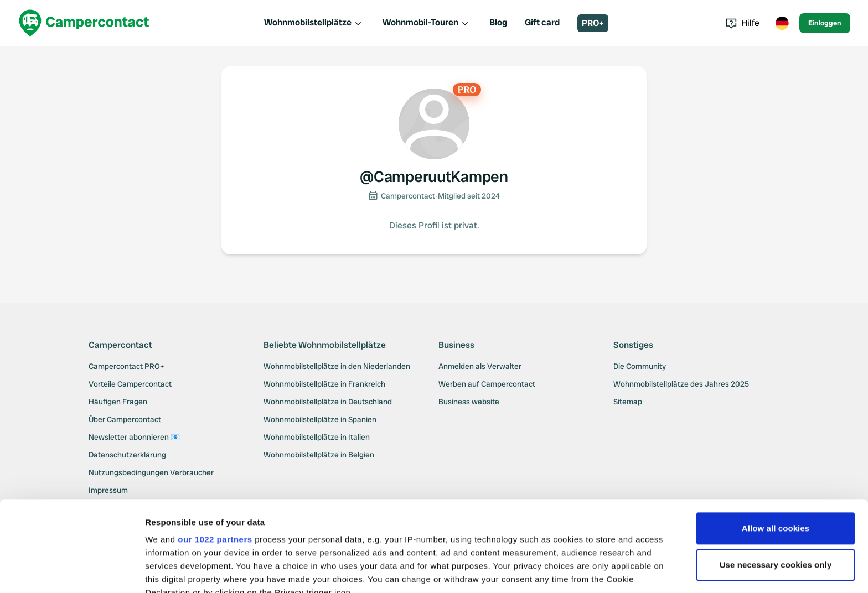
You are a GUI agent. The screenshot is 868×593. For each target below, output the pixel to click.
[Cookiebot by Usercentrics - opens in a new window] (72, 571)
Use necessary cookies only (776, 474)
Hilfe (743, 23)
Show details (171, 571)
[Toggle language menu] (782, 23)
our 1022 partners (215, 449)
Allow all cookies (776, 438)
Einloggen (825, 23)
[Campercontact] (84, 23)
